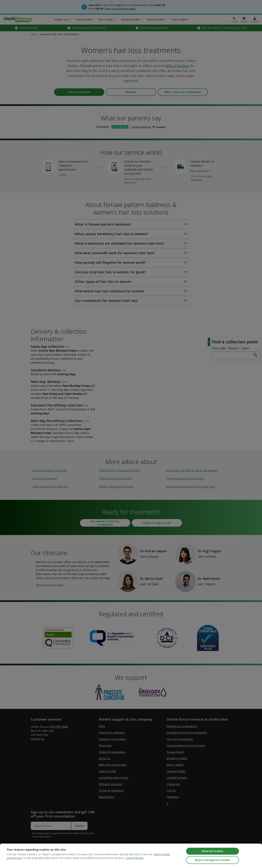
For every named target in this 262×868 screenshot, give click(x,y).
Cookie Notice (135, 858)
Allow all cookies (212, 851)
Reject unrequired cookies (213, 860)
